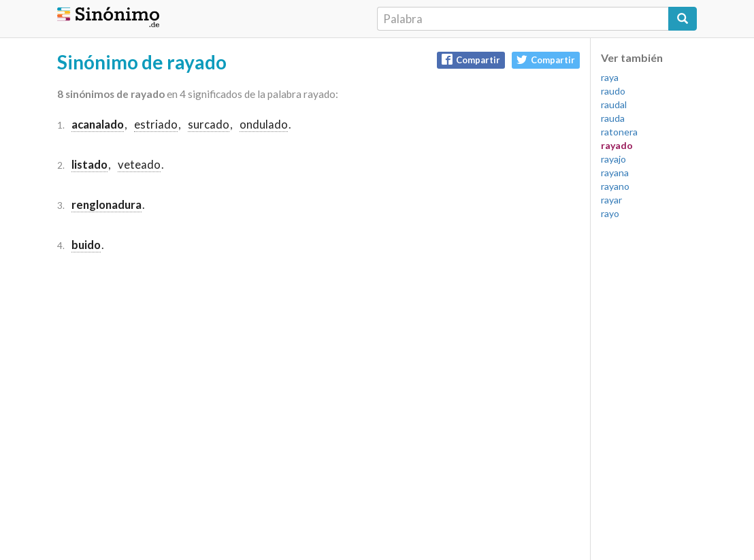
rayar (611, 200)
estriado (156, 124)
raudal (614, 104)
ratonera (619, 132)
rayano (615, 186)
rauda (613, 118)
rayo (610, 213)
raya (610, 77)
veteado (139, 164)
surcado (209, 124)
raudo (613, 91)
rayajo (613, 159)
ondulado (264, 124)
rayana (615, 172)
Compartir (471, 60)
